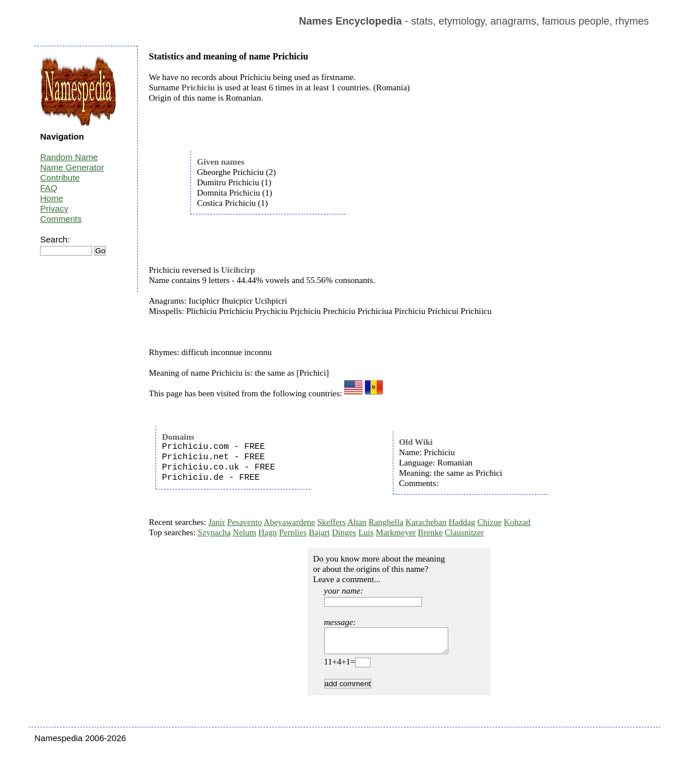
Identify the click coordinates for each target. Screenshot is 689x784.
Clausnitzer (464, 532)
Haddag (462, 522)
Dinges (344, 532)
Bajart (319, 532)
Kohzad (517, 522)
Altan (357, 522)
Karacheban (426, 522)
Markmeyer (396, 532)
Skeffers (332, 522)
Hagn (268, 532)
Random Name (69, 157)
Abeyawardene (289, 522)
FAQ (49, 188)
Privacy (54, 208)
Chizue (490, 522)
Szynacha (214, 532)
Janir (216, 522)
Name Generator (72, 167)
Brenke (430, 532)
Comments (61, 219)
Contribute (60, 178)
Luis (366, 532)
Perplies (293, 532)
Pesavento (244, 522)
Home (51, 198)
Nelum (244, 532)
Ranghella (386, 522)
